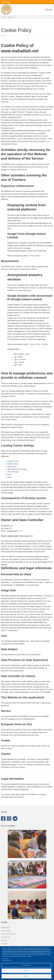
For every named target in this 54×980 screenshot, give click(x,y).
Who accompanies (8, 934)
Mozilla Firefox (13, 464)
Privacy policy (5, 959)
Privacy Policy (35, 256)
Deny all (26, 971)
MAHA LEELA (6, 928)
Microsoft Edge (13, 472)
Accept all (26, 976)
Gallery (4, 944)
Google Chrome (13, 461)
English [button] (6, 2)
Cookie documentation (7, 960)
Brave (10, 474)
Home (4, 17)
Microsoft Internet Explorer (17, 469)
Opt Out (45, 344)
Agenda (4, 940)
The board (5, 937)
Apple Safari (12, 466)
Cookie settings (26, 965)
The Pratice (6, 931)
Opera (10, 477)
